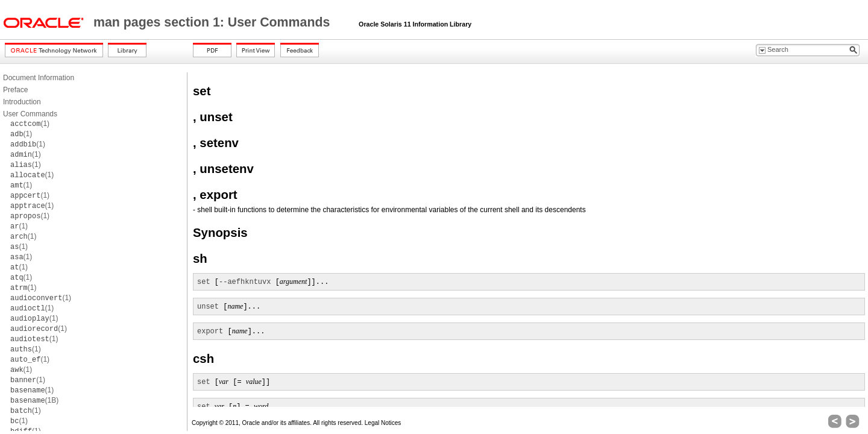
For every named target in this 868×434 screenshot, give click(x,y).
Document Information (39, 78)
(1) (30, 124)
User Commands (30, 114)
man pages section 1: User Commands (213, 22)
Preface (15, 90)
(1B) (34, 400)
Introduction (22, 102)
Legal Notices (383, 423)
